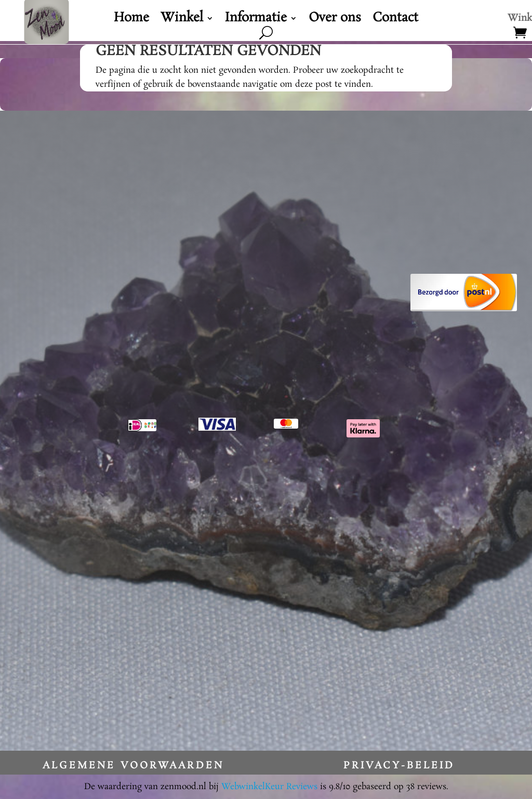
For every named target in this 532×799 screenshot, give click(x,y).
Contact (395, 20)
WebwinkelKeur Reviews (269, 787)
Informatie (256, 20)
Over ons (335, 20)
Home (131, 20)
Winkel (182, 20)
